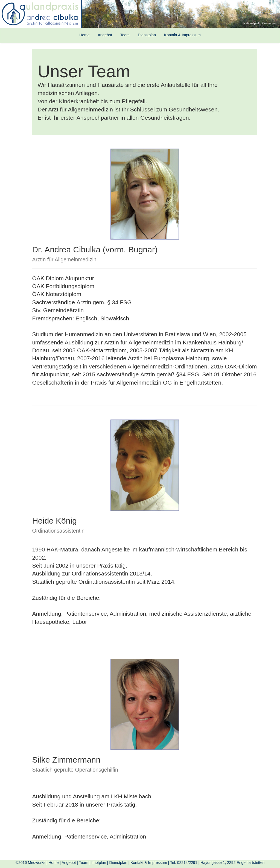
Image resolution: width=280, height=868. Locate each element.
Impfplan (99, 863)
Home (84, 35)
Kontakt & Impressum (182, 35)
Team (125, 35)
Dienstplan (147, 35)
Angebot (105, 35)
